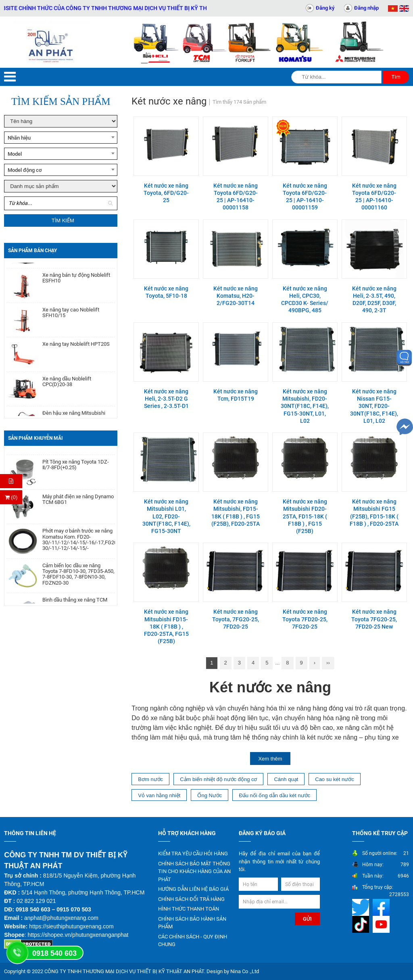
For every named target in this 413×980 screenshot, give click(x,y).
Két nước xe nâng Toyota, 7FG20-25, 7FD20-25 (236, 619)
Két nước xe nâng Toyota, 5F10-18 (166, 292)
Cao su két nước (335, 779)
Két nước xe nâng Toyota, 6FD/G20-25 (166, 193)
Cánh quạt (286, 779)
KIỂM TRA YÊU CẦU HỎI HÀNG (193, 854)
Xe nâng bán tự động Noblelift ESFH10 (76, 280)
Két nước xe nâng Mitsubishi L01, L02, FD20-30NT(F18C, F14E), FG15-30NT (166, 516)
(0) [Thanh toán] (11, 497)
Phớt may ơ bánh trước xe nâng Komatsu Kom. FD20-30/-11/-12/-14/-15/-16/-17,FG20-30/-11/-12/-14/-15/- (79, 543)
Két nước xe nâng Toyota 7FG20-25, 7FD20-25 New (374, 619)
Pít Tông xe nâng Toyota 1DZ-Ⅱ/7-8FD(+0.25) (76, 468)
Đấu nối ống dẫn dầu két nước (274, 795)
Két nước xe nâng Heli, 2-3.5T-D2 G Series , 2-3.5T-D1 (166, 399)
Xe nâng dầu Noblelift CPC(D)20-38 (67, 384)
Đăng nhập (366, 8)
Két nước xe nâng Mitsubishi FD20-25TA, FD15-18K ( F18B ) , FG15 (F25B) (305, 516)
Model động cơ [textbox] (25, 170)
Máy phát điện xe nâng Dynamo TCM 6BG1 (78, 503)
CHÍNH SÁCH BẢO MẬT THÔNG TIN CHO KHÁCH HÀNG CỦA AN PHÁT (194, 871)
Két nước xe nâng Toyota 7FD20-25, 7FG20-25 (305, 619)
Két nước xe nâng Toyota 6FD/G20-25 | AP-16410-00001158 (236, 197)
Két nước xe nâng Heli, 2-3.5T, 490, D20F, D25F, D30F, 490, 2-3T (374, 300)
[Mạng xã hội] (362, 907)
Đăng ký (325, 8)
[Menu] (10, 77)
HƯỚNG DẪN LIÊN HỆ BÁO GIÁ (193, 889)
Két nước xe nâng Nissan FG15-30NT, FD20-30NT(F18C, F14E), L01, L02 (374, 406)
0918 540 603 (54, 953)
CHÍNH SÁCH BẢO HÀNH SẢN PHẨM (192, 923)
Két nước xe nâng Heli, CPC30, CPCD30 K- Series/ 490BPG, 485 (305, 300)
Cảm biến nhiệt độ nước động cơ (218, 779)
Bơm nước (150, 779)
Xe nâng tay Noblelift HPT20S (76, 347)
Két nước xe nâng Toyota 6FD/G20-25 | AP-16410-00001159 (305, 197)
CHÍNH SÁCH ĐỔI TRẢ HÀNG (191, 899)
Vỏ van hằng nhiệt (159, 795)
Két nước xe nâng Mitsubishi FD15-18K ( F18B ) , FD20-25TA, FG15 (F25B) (166, 626)
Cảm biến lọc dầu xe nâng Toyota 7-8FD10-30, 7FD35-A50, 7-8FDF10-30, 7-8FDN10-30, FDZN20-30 (78, 578)
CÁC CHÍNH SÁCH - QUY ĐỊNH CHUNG (193, 941)
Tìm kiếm (63, 220)
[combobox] (61, 138)
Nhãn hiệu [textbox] (19, 138)
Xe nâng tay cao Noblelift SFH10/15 (71, 315)
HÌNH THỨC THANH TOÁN (189, 909)
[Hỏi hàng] (11, 481)
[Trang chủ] (52, 42)
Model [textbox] (15, 154)
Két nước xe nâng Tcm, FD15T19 (236, 395)
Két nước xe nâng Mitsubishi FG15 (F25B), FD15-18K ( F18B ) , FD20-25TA (374, 513)
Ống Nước (210, 795)
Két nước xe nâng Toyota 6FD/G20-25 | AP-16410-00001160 (374, 197)
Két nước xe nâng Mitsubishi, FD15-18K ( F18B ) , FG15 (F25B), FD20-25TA (236, 513)
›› (328, 663)
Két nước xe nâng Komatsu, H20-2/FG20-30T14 (236, 296)
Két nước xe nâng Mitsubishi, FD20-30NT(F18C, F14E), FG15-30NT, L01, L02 (305, 406)
